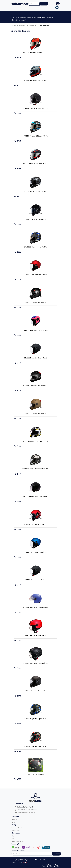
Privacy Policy (16, 830)
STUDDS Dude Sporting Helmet (36, 552)
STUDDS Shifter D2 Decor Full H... (35, 191)
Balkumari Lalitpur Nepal (25, 807)
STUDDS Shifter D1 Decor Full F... (36, 247)
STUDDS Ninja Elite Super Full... (36, 691)
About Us (14, 820)
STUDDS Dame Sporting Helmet (35, 358)
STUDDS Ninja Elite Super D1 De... (35, 719)
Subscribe (56, 854)
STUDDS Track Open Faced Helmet (35, 608)
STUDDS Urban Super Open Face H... (35, 108)
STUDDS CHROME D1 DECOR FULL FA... (35, 441)
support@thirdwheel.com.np (26, 813)
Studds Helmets (43, 26)
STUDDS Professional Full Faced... (35, 302)
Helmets (22, 26)
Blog (13, 836)
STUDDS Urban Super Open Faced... (36, 497)
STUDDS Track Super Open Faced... (36, 635)
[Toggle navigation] (13, 14)
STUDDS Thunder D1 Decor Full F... (36, 136)
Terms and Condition (18, 828)
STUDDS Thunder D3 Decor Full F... (35, 53)
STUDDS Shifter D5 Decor (36, 774)
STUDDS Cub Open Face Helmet (35, 219)
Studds (32, 26)
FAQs (13, 822)
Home (14, 26)
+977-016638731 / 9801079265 (27, 810)
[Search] (35, 854)
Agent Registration (17, 841)
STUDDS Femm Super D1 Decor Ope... (35, 330)
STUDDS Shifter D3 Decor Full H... (36, 80)
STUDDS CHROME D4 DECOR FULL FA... (36, 469)
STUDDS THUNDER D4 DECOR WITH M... (35, 164)
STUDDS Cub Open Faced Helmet (35, 524)
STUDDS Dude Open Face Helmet (36, 275)
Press (13, 839)
